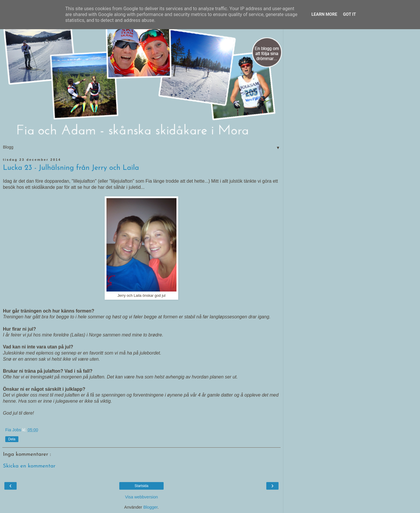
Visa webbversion (142, 497)
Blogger (150, 507)
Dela (12, 439)
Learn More (324, 14)
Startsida (141, 486)
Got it (349, 14)
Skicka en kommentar (29, 466)
